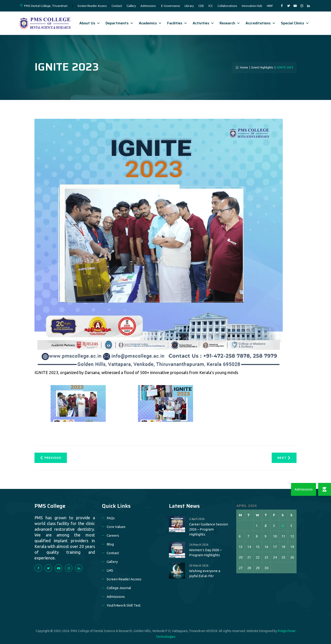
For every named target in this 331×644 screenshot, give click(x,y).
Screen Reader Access (92, 6)
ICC (211, 6)
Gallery (131, 6)
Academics (150, 23)
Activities (203, 23)
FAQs (111, 518)
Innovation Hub (252, 6)
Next (284, 458)
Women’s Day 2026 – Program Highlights (205, 552)
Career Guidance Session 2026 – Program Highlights (209, 529)
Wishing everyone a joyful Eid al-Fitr (205, 573)
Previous (51, 458)
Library (189, 6)
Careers (113, 535)
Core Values (116, 527)
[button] (325, 489)
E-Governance (171, 6)
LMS (110, 570)
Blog (110, 544)
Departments (120, 23)
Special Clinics (295, 23)
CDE (201, 6)
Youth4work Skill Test (124, 605)
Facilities (177, 23)
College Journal (119, 588)
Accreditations (261, 23)
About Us (90, 23)
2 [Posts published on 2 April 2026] (266, 526)
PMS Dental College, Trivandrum (46, 6)
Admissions (148, 6)
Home (242, 67)
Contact (117, 6)
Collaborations (227, 6)
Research (230, 23)
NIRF (270, 6)
